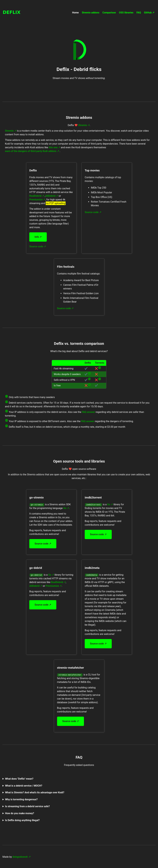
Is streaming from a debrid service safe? (27, 806)
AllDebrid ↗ (52, 196)
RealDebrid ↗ (37, 196)
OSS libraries (126, 13)
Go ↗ (66, 508)
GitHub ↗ (149, 13)
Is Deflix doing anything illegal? (22, 820)
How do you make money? (20, 813)
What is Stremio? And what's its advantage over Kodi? (35, 792)
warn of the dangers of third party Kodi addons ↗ (32, 151)
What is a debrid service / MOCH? (24, 786)
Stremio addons (91, 13)
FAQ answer (88, 412)
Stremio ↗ (84, 125)
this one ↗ (54, 147)
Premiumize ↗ (37, 200)
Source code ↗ (38, 246)
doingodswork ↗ (21, 857)
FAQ (139, 13)
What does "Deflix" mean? (19, 779)
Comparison (109, 13)
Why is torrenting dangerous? (21, 799)
